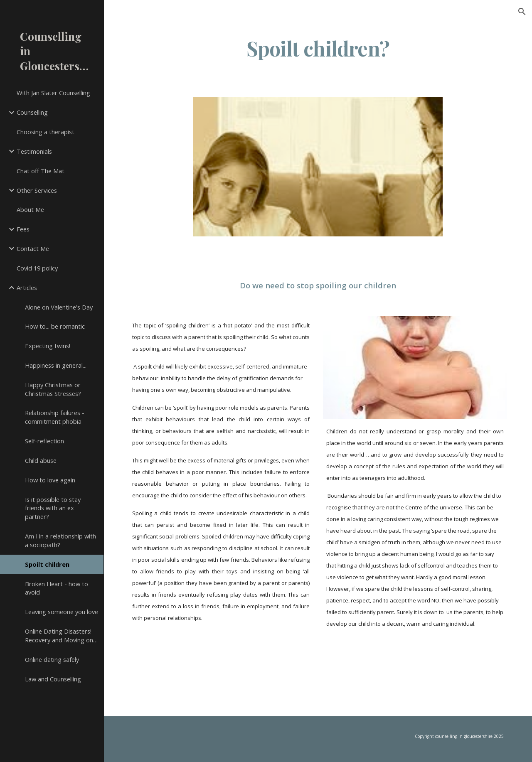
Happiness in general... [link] (56, 365)
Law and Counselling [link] (53, 679)
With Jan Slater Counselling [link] (53, 93)
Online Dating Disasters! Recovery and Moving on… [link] (61, 635)
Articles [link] (27, 288)
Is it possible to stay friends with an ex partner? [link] (53, 508)
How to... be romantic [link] (55, 326)
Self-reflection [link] (44, 441)
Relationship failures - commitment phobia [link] (55, 417)
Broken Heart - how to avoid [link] (57, 588)
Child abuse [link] (41, 460)
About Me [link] (30, 209)
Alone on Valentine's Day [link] (59, 307)
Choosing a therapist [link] (46, 132)
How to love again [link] (50, 480)
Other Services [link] (37, 190)
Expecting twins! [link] (48, 346)
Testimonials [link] (34, 151)
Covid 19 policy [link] (37, 268)
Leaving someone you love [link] (62, 612)
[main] (318, 56)
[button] (522, 12)
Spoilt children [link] (47, 564)
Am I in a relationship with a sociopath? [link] (60, 540)
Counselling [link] (32, 112)
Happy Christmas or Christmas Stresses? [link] (53, 389)
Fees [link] (23, 229)
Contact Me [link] (33, 248)
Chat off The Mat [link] (41, 171)
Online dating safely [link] (52, 659)
